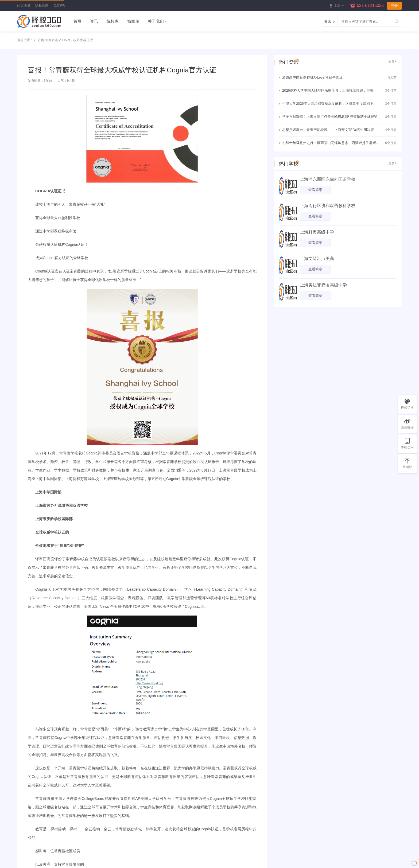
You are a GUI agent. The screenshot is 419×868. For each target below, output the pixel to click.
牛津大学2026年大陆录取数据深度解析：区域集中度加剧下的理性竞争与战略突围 (329, 104)
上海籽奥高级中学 (317, 232)
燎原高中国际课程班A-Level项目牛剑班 (312, 77)
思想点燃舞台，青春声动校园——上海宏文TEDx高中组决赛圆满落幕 (330, 130)
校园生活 (80, 40)
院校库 (113, 21)
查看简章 (315, 190)
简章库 (133, 21)
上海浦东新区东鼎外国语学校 (328, 179)
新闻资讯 (52, 40)
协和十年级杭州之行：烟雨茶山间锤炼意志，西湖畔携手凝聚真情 (331, 143)
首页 (77, 21)
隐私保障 (42, 6)
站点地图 (24, 6)
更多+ (392, 61)
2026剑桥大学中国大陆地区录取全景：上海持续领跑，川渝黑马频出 (329, 91)
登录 (394, 6)
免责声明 (60, 6)
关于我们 (156, 21)
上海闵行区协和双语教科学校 (328, 206)
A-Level (65, 40)
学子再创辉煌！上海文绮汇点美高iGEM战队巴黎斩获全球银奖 (330, 117)
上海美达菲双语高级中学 (323, 285)
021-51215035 (370, 5)
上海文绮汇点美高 (317, 258)
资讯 (94, 21)
